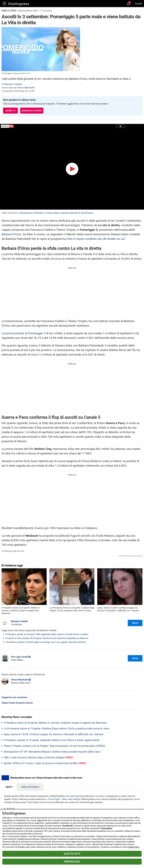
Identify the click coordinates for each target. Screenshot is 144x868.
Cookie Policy (134, 847)
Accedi (138, 4)
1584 (39, 820)
